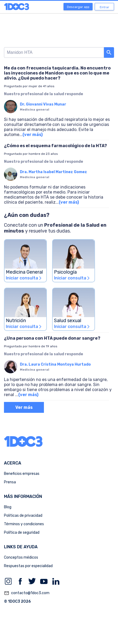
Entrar (105, 7)
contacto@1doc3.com (27, 593)
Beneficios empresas (22, 474)
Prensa (10, 482)
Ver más (24, 407)
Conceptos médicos (21, 557)
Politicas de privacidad (23, 516)
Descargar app (78, 7)
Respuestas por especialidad (28, 566)
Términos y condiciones (24, 524)
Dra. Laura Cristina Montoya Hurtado (55, 364)
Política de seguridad (22, 533)
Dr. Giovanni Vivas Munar (43, 104)
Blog (8, 507)
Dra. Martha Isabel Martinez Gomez (53, 172)
